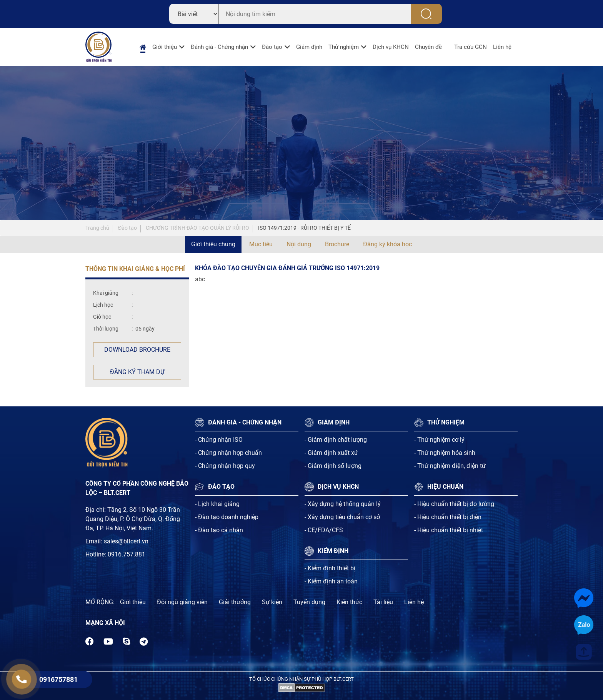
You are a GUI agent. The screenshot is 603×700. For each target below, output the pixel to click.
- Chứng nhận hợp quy (225, 466)
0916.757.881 (127, 554)
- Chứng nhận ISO (219, 440)
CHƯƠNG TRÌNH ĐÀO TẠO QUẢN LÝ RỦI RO (197, 228)
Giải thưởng (235, 602)
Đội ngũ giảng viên (182, 602)
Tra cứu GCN (471, 47)
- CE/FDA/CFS (324, 530)
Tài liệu (383, 602)
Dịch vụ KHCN (391, 47)
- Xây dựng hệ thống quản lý (343, 504)
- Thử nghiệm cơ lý (439, 440)
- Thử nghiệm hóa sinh (445, 453)
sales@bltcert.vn (126, 541)
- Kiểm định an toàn (331, 581)
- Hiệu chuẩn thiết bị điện (448, 517)
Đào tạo (272, 47)
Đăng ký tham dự (137, 372)
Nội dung (299, 244)
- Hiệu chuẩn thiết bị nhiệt (449, 530)
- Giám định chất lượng (336, 440)
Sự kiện (272, 602)
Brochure (337, 244)
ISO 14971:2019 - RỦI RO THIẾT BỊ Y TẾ (304, 228)
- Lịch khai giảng (217, 504)
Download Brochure (137, 350)
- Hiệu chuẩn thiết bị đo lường (454, 504)
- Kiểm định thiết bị (330, 568)
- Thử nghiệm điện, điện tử (450, 466)
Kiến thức (349, 602)
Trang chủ (97, 228)
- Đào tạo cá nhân (219, 530)
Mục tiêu (261, 244)
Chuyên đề (428, 47)
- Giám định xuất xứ (331, 453)
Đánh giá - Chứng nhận (219, 47)
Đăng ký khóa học (387, 244)
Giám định (309, 47)
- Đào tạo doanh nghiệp (227, 517)
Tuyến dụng (309, 602)
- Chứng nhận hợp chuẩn (228, 453)
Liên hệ (502, 47)
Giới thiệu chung (213, 244)
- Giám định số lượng (333, 466)
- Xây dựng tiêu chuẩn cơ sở (342, 517)
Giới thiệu (165, 47)
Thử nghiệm (344, 47)
